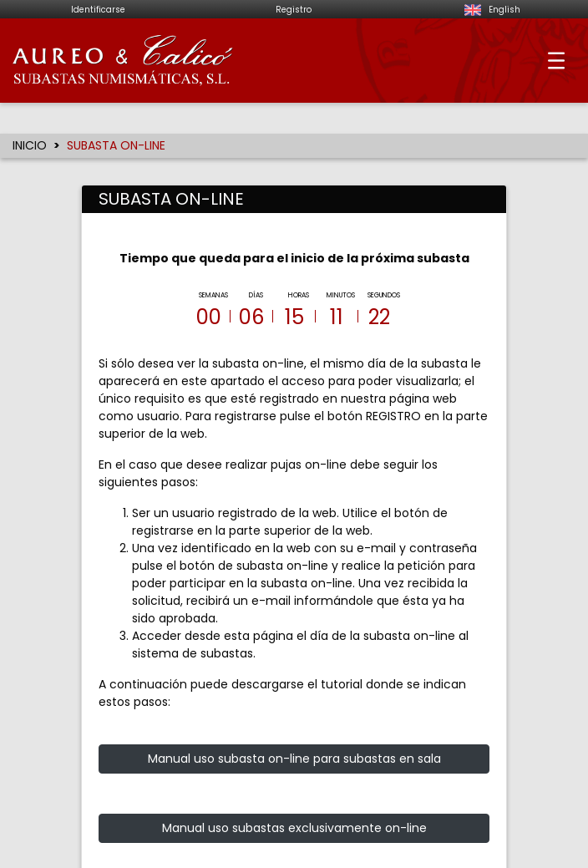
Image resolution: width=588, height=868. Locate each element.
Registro (294, 10)
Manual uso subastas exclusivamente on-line (294, 815)
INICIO (30, 145)
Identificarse (98, 10)
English (490, 10)
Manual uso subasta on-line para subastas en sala (294, 746)
